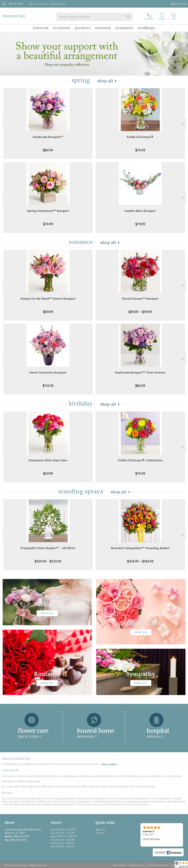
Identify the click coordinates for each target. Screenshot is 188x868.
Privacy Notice (137, 865)
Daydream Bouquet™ (48, 137)
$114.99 (48, 386)
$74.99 (140, 150)
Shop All (105, 81)
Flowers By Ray (14, 16)
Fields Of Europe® (140, 137)
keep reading (109, 764)
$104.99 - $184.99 (140, 561)
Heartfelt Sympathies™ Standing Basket (140, 548)
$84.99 (48, 150)
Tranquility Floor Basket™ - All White (48, 548)
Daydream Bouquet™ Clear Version (140, 373)
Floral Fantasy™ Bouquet (140, 299)
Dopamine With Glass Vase (48, 460)
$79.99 (140, 224)
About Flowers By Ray (16, 758)
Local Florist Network (158, 865)
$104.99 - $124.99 (48, 561)
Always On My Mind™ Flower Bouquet (48, 299)
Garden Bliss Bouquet (140, 211)
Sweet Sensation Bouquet (48, 373)
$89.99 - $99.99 (140, 312)
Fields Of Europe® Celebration (140, 460)
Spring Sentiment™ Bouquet (48, 211)
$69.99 (48, 473)
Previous (5, 124)
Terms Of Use (119, 865)
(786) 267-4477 (15, 4)
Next (183, 124)
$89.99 (48, 312)
